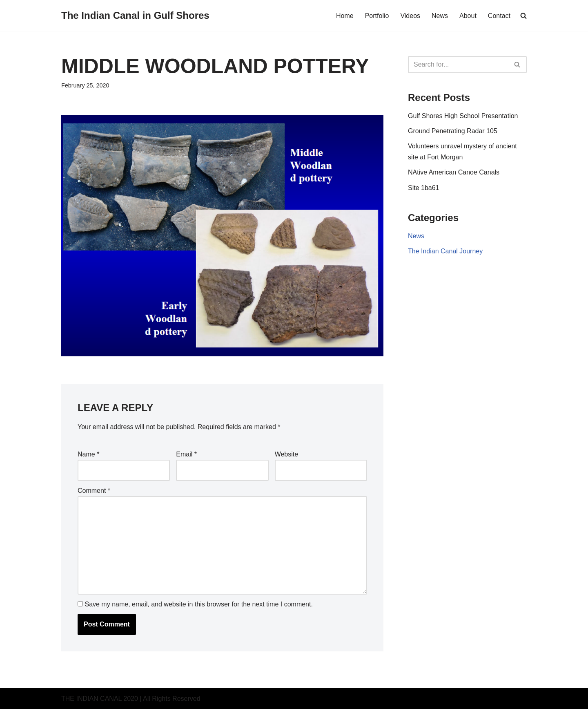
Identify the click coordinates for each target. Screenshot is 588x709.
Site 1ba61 (424, 188)
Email (186, 454)
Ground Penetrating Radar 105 (453, 131)
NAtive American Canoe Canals (454, 172)
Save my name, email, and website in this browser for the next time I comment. (198, 604)
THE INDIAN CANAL (91, 699)
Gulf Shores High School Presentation (463, 116)
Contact (499, 16)
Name (88, 454)
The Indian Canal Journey (445, 251)
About (468, 16)
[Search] (458, 65)
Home (345, 16)
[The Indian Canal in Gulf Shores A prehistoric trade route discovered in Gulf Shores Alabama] (135, 16)
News (440, 16)
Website (287, 454)
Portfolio (377, 16)
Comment (94, 491)
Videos (410, 16)
